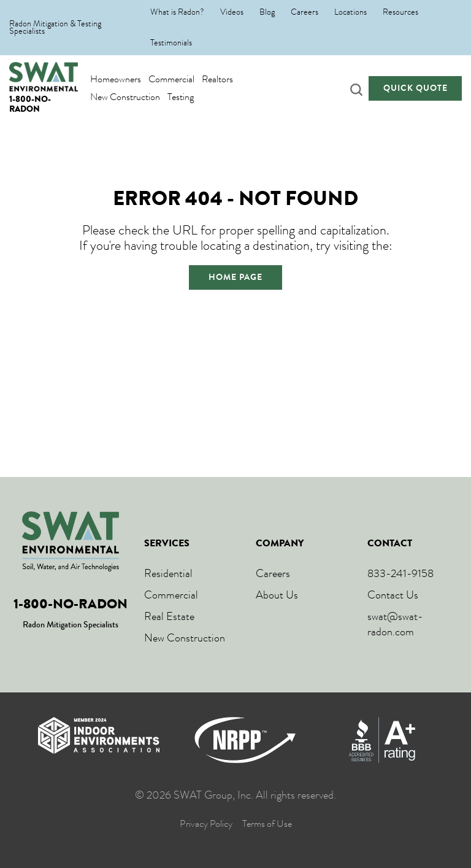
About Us (277, 595)
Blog (267, 12)
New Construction (125, 97)
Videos (232, 12)
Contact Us (393, 595)
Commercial (171, 79)
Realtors (217, 79)
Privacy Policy (206, 824)
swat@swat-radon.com (395, 624)
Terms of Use (267, 824)
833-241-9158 (400, 573)
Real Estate (169, 616)
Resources (400, 12)
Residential (168, 573)
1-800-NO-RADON (30, 104)
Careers (304, 12)
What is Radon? (177, 12)
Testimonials (171, 43)
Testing (181, 97)
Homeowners (116, 79)
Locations (350, 12)
